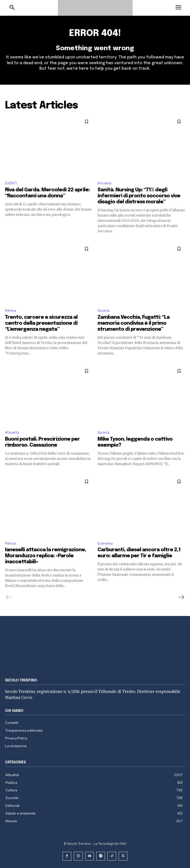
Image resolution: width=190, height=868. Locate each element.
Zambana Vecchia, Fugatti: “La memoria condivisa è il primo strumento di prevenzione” (134, 323)
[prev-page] (9, 597)
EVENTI (11, 183)
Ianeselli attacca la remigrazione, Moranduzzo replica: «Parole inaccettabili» (46, 556)
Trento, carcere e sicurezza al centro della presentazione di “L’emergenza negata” (41, 323)
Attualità (104, 183)
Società (103, 311)
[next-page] (181, 597)
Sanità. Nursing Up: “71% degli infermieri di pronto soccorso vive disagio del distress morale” (139, 196)
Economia (105, 543)
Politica (11, 311)
